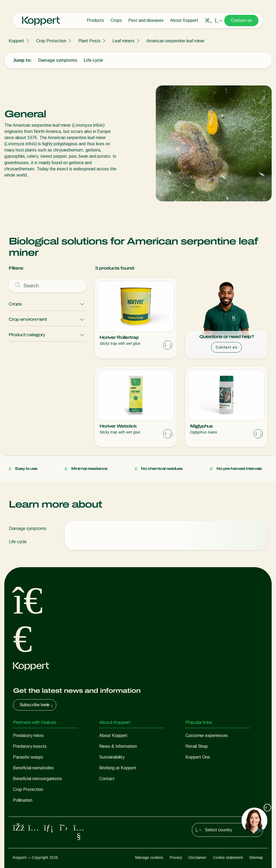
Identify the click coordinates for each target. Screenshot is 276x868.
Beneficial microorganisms (37, 779)
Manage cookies (149, 857)
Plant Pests (89, 41)
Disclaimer (198, 857)
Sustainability (112, 757)
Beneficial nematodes (33, 768)
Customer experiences (207, 736)
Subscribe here (37, 705)
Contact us (241, 20)
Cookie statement (228, 857)
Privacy (176, 857)
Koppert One (198, 757)
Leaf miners (123, 41)
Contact (107, 779)
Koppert (16, 41)
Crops (116, 20)
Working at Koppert (118, 768)
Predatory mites (28, 736)
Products (95, 20)
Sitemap (256, 857)
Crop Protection (51, 41)
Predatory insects (30, 746)
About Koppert (184, 20)
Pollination (23, 800)
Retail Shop (197, 746)
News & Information (118, 746)
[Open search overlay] (209, 20)
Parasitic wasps (28, 757)
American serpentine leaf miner (175, 41)
